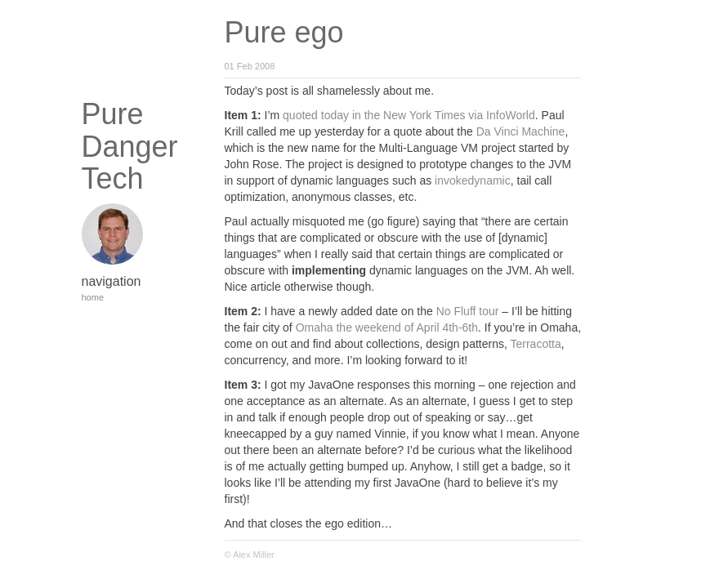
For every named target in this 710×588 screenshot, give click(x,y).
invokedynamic (473, 180)
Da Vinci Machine (521, 131)
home (93, 297)
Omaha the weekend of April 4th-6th (387, 327)
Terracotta (535, 344)
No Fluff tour (468, 311)
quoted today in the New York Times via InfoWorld (409, 115)
